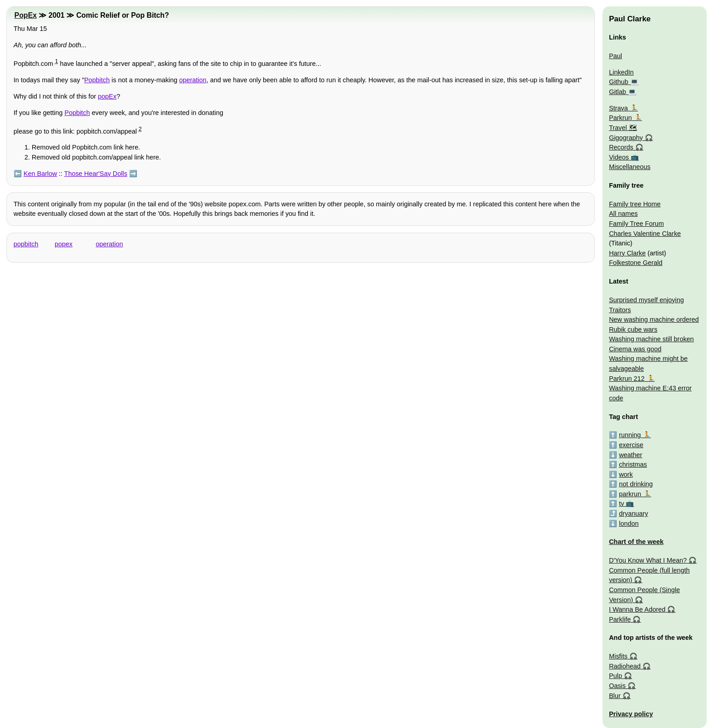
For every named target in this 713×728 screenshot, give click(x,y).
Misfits (618, 656)
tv (621, 504)
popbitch (26, 244)
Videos (619, 157)
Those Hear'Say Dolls (96, 174)
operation (193, 80)
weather (630, 455)
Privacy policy (631, 714)
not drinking (636, 484)
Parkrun (620, 118)
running (630, 435)
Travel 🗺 (623, 128)
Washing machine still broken (651, 339)
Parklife (620, 619)
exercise (631, 445)
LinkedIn (621, 72)
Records (621, 147)
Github (618, 82)
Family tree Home (635, 204)
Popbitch (97, 80)
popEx (107, 96)
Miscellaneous (630, 167)
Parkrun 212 (627, 379)
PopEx (26, 15)
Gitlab (618, 92)
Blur (615, 696)
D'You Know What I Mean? (648, 560)
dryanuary (633, 514)
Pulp (615, 676)
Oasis (617, 686)
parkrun (630, 494)
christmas (633, 464)
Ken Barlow (40, 174)
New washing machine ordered (654, 319)
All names (623, 214)
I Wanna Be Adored (637, 609)
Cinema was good (635, 349)
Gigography (626, 138)
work (626, 474)
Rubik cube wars (633, 329)
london (629, 524)
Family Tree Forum (636, 224)
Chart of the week (636, 542)
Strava (618, 108)
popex (63, 244)
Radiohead (625, 666)
